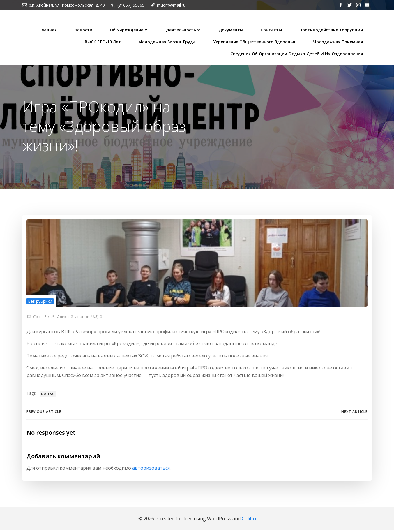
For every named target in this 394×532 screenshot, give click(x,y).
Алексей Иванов (70, 318)
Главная (49, 29)
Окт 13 (37, 318)
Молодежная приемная (338, 41)
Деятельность (184, 29)
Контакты (272, 29)
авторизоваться (151, 470)
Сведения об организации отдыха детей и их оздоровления (297, 53)
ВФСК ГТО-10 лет (103, 41)
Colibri (249, 520)
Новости (84, 29)
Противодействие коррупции (332, 29)
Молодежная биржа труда (168, 41)
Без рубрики (40, 303)
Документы (232, 29)
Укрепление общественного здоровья (255, 41)
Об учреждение (130, 29)
